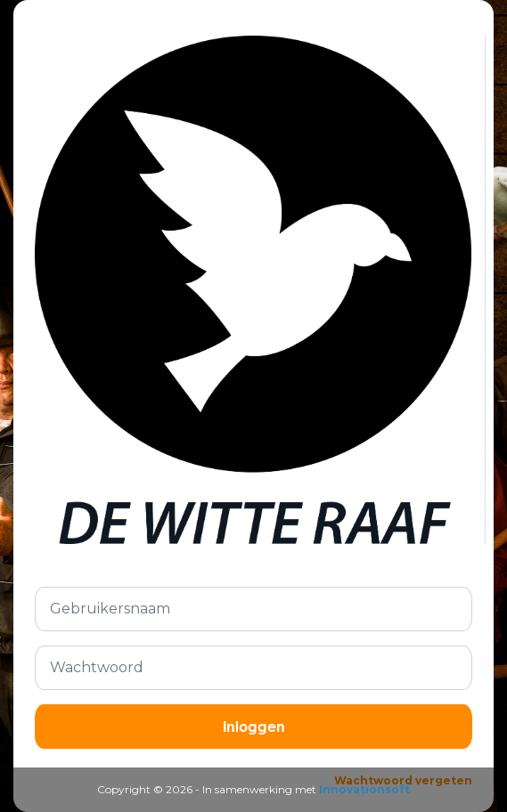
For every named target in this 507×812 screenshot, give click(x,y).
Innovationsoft (364, 789)
